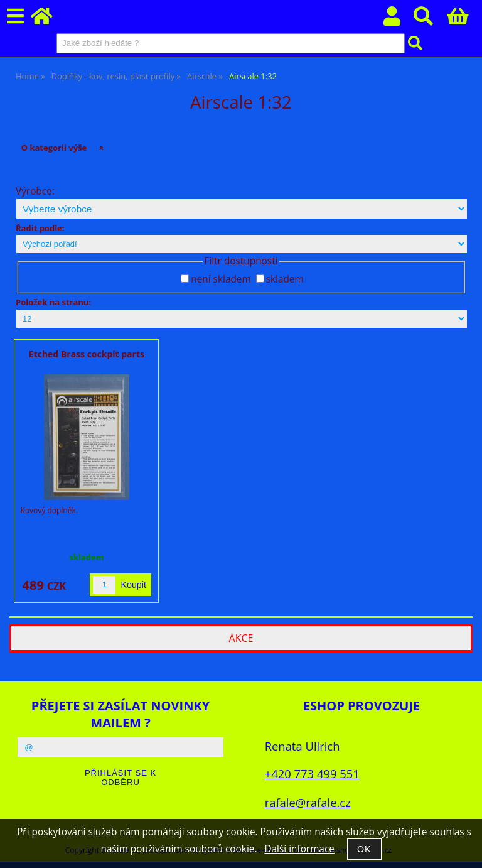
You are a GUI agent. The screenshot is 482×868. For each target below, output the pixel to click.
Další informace (299, 849)
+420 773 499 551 (312, 773)
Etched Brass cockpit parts (87, 354)
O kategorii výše (54, 148)
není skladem (221, 279)
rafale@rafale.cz (308, 802)
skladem (285, 279)
